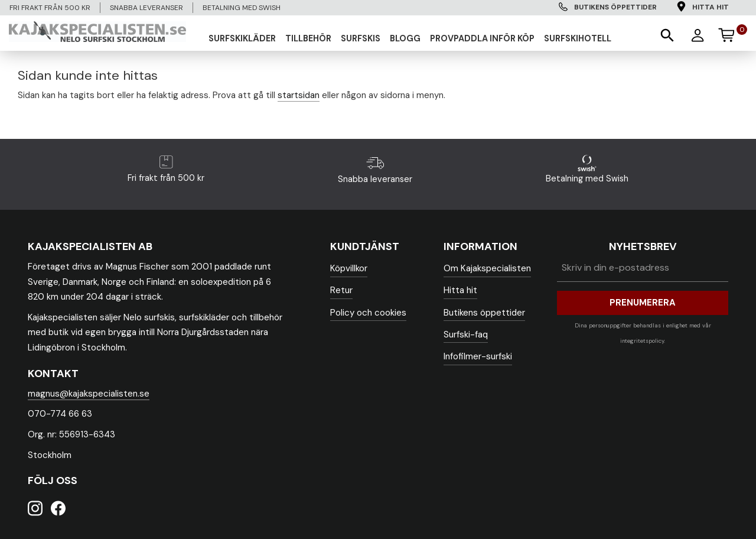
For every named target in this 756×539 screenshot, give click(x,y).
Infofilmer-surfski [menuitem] (478, 356)
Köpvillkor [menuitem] (349, 268)
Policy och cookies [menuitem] (368, 313)
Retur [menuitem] (341, 290)
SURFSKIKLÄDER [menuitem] (242, 38)
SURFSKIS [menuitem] (361, 38)
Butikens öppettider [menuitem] (615, 7)
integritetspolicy (642, 341)
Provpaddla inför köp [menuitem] (482, 38)
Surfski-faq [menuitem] (466, 335)
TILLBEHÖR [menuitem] (308, 38)
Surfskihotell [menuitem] (578, 38)
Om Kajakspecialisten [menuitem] (487, 268)
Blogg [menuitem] (405, 38)
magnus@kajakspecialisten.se (89, 394)
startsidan (299, 95)
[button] (666, 34)
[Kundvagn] (731, 33)
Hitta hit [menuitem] (711, 7)
